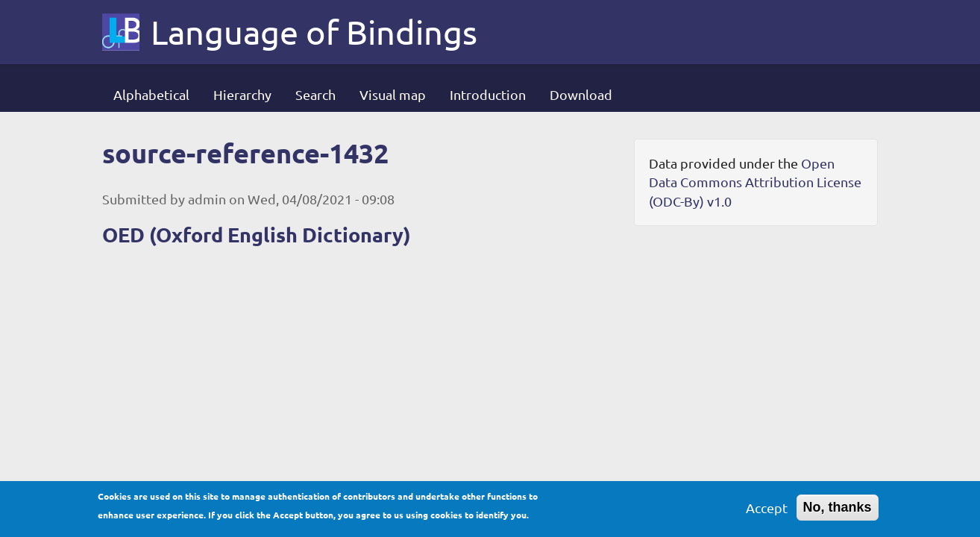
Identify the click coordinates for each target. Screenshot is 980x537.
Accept (767, 512)
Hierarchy (242, 94)
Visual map (393, 94)
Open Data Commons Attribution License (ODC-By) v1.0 (755, 182)
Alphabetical (151, 94)
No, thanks (838, 512)
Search (315, 94)
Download (581, 94)
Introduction (488, 94)
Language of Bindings (314, 32)
